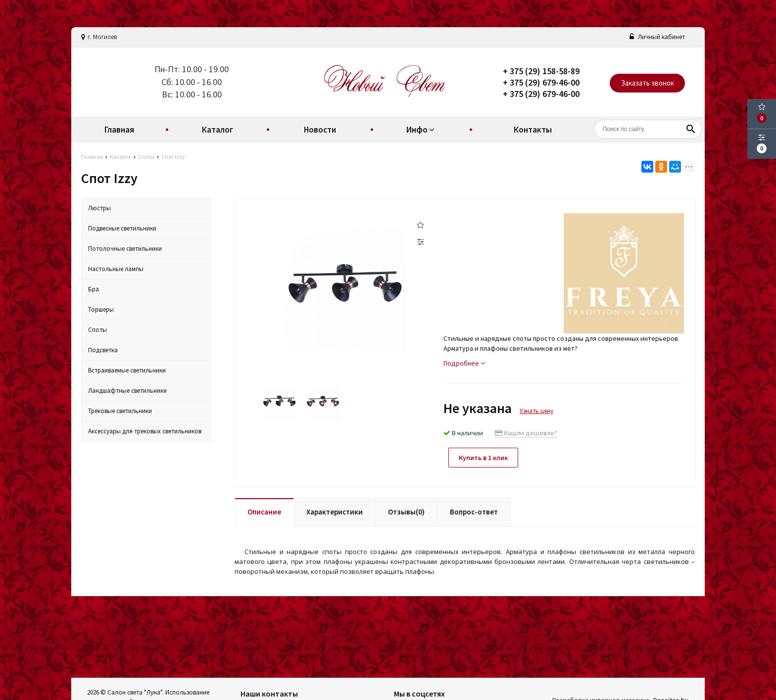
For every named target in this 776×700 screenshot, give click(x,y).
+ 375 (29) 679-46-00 (541, 82)
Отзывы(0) (406, 512)
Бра (94, 289)
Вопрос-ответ (474, 512)
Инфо (422, 130)
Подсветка (103, 350)
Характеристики (335, 512)
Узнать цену (536, 411)
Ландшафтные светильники (127, 391)
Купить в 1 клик (483, 458)
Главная (119, 130)
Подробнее (464, 363)
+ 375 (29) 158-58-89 (541, 71)
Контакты (533, 130)
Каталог (218, 130)
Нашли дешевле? (526, 433)
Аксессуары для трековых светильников (145, 431)
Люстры (99, 208)
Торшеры (101, 309)
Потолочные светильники (125, 249)
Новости (320, 130)
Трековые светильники (120, 411)
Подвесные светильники (122, 228)
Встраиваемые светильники (127, 370)
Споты (97, 330)
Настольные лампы (116, 269)
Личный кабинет (657, 37)
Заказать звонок (648, 83)
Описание (264, 512)
